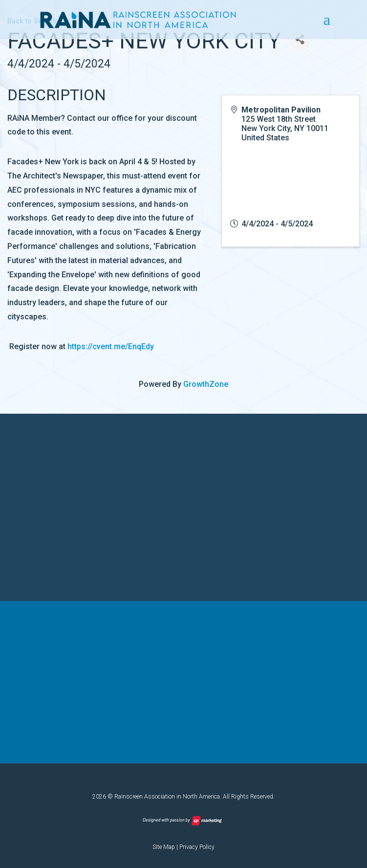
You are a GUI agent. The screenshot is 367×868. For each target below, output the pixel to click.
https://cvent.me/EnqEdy (111, 346)
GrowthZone (206, 384)
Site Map (164, 846)
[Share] (300, 40)
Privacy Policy (197, 846)
